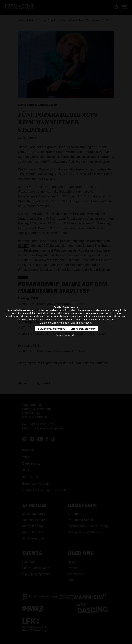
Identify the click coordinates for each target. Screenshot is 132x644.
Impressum (85, 323)
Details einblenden (66, 335)
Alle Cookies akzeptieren (51, 329)
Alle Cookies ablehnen (83, 329)
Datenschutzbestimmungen (55, 323)
